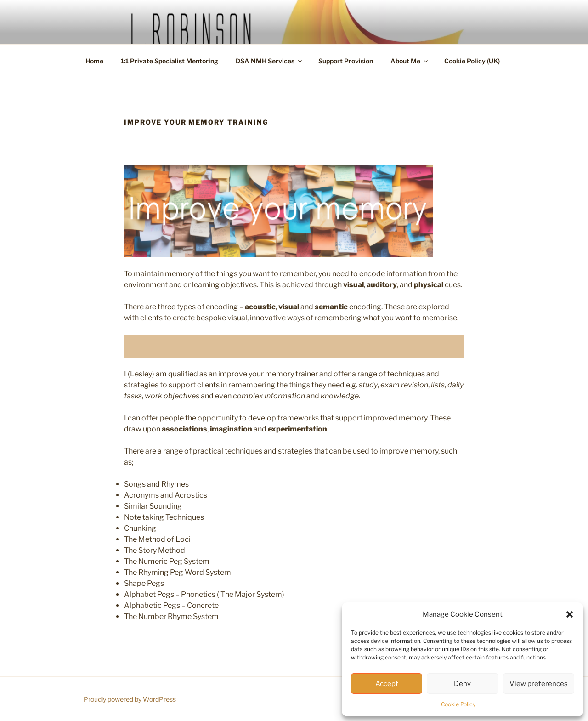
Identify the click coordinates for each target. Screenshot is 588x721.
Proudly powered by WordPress (130, 699)
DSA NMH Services (269, 61)
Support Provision (346, 61)
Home (94, 61)
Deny (462, 684)
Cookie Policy (458, 704)
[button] (570, 614)
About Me (410, 61)
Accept (387, 684)
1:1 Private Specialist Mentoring (170, 61)
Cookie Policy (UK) (472, 61)
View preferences (539, 684)
